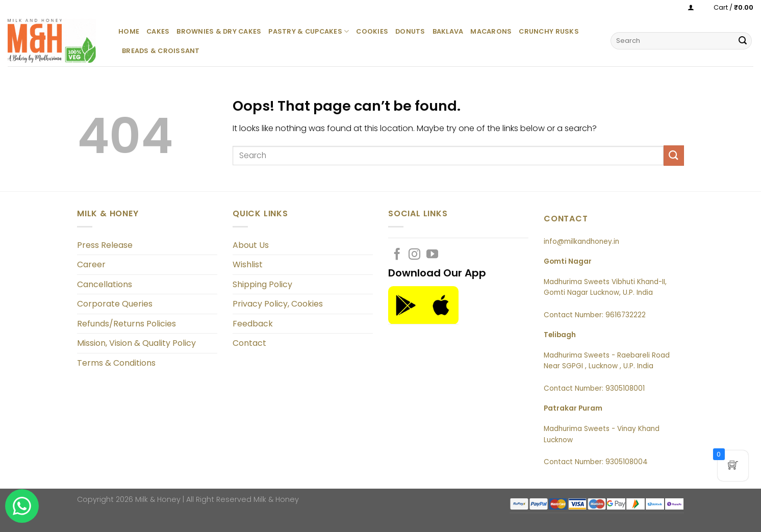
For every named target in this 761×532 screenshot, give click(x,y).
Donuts (410, 31)
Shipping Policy (262, 284)
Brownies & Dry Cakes (219, 31)
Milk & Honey (276, 499)
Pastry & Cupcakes (309, 31)
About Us (251, 245)
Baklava (448, 31)
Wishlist (248, 264)
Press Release (105, 245)
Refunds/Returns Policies (126, 324)
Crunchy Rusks (549, 31)
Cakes (158, 31)
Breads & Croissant (161, 51)
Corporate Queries (115, 304)
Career (91, 264)
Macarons (491, 31)
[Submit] (743, 41)
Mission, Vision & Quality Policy (136, 343)
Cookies (372, 31)
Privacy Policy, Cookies (278, 304)
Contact (249, 343)
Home (129, 31)
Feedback (253, 324)
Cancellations (105, 284)
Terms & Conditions (116, 363)
